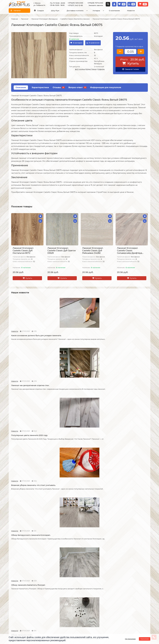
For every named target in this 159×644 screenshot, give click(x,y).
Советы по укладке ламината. (60, 494)
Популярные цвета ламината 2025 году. (97, 331)
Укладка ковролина (41, 597)
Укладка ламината (41, 584)
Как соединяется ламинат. (93, 494)
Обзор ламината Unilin (91, 384)
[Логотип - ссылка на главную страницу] (99, 584)
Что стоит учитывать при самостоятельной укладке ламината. (58, 440)
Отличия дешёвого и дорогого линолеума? (130, 549)
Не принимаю (130, 639)
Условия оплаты (16, 593)
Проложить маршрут (128, 582)
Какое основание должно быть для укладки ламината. (26, 331)
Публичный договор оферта (18, 603)
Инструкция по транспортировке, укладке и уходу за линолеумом (17, 612)
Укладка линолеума (42, 588)
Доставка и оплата (75, 11)
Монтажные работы (43, 580)
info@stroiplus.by (92, 600)
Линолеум (61, 588)
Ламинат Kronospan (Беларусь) (44, 19)
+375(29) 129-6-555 (75, 3)
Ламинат (25, 19)
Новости (131, 11)
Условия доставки (17, 590)
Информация (16, 580)
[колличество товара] (130, 52)
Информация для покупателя (106, 87)
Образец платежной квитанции (18, 598)
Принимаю (145, 639)
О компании (114, 11)
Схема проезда (125, 585)
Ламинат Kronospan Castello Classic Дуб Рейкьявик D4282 (93, 251)
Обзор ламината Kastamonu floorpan (59, 385)
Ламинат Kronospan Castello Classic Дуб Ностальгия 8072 (23, 251)
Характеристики (40, 87)
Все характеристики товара (90, 70)
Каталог (61, 580)
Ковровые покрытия (66, 594)
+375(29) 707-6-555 (95, 3)
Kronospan (98, 36)
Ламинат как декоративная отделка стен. (59, 331)
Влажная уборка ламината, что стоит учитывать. (130, 331)
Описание (21, 87)
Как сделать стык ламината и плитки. (129, 495)
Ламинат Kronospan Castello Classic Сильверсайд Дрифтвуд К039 (130, 251)
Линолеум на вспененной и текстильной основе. (59, 549)
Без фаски (98, 50)
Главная (15, 19)
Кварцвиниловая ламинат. (24, 548)
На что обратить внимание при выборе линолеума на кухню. (95, 549)
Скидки (39, 11)
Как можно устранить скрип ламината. (129, 439)
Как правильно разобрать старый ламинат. (131, 385)
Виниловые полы (64, 591)
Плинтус (61, 601)
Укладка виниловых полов (41, 592)
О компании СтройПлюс (14, 585)
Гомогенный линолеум (67, 598)
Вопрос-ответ (77, 87)
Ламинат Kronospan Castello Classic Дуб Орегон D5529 (62, 251)
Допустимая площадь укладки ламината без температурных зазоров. (95, 440)
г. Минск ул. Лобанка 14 (129, 589)
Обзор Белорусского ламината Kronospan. (26, 385)
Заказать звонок (96, 5)
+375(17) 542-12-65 (75, 5)
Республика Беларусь (99, 62)
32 (95, 55)
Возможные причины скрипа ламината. (25, 495)
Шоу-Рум (55, 11)
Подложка (61, 604)
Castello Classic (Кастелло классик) (75, 19)
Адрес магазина (16, 618)
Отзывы (59, 87)
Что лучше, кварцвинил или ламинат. (24, 439)
